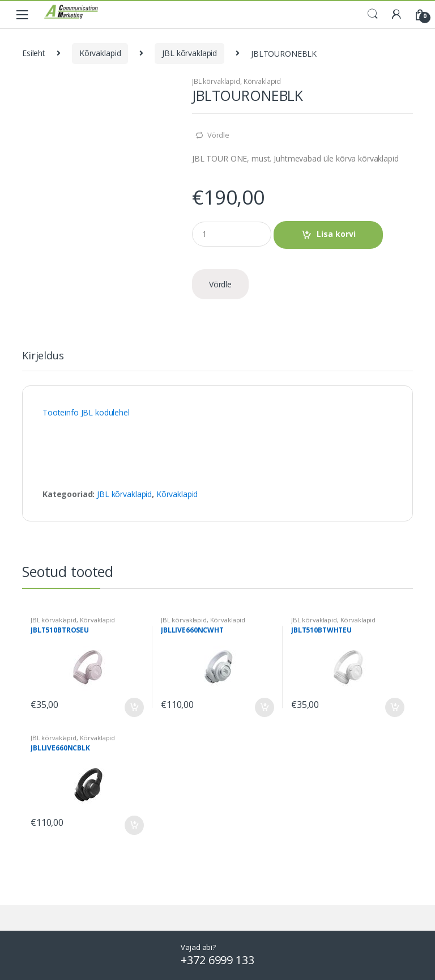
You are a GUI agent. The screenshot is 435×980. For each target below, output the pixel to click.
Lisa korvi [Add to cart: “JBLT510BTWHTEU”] (394, 707)
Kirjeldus (43, 356)
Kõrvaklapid (100, 53)
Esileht (34, 53)
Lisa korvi (336, 234)
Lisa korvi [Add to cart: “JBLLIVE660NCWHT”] (264, 707)
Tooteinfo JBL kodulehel (86, 412)
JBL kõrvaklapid (189, 53)
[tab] (43, 360)
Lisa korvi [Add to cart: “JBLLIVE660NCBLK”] (134, 825)
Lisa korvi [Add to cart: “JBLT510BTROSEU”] (134, 707)
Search (373, 14)
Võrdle (218, 135)
